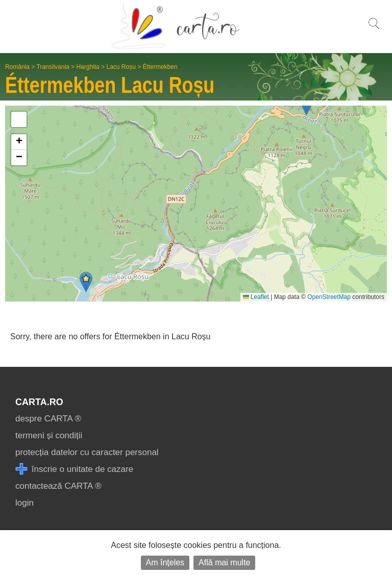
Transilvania (53, 67)
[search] (374, 29)
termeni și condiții (49, 435)
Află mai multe (224, 562)
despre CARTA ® (48, 419)
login (24, 503)
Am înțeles (165, 562)
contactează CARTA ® (58, 486)
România (17, 67)
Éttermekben (160, 67)
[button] (86, 282)
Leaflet (256, 297)
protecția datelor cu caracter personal (87, 452)
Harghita (88, 67)
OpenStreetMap (329, 297)
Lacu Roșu (121, 67)
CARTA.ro (39, 402)
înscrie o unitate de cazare (74, 469)
